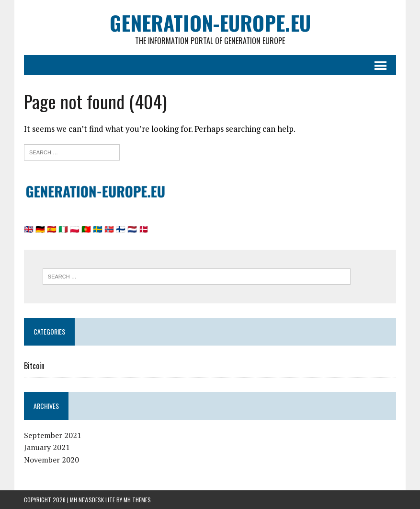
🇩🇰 (144, 229)
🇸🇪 (98, 229)
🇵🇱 (75, 229)
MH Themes (137, 500)
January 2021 (47, 447)
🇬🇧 (29, 229)
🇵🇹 (86, 229)
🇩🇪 (40, 229)
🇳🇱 (132, 229)
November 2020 (51, 460)
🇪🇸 (52, 229)
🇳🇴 (109, 229)
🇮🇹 (63, 229)
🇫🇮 (121, 229)
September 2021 (53, 435)
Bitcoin (34, 366)
